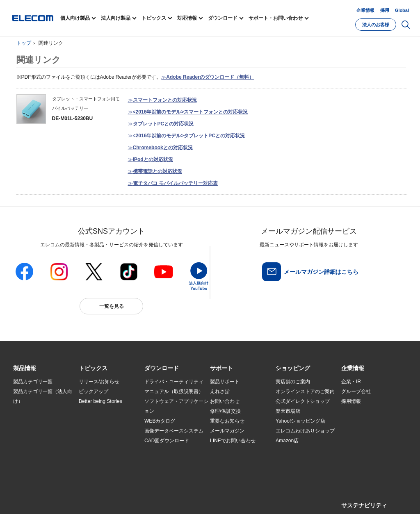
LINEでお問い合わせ (233, 441)
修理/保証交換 (225, 411)
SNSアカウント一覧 (32, 499)
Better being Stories (100, 401)
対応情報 (187, 18)
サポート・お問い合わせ (276, 18)
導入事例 (23, 441)
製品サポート (225, 382)
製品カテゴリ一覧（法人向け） (43, 396)
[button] (93, 368)
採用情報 (351, 401)
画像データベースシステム (174, 431)
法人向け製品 (116, 18)
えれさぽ (220, 391)
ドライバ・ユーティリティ (174, 382)
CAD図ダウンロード (167, 441)
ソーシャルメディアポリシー (198, 498)
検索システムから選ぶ (103, 451)
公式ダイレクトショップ (303, 401)
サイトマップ (71, 498)
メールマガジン (227, 431)
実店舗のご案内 (293, 382)
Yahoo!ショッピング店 (300, 421)
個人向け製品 (75, 18)
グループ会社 (356, 391)
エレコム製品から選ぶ (103, 441)
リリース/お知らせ (99, 382)
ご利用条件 (103, 498)
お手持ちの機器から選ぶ (106, 431)
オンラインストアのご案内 (305, 391)
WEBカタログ (160, 421)
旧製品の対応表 (96, 461)
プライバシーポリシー (142, 498)
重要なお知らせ (227, 421)
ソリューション (30, 431)
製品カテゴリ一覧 (33, 382)
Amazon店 (287, 441)
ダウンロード (223, 18)
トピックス (154, 18)
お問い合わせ (225, 401)
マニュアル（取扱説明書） (174, 391)
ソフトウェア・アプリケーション (176, 406)
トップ (24, 43)
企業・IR (351, 382)
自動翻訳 (274, 498)
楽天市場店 (288, 411)
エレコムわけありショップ (305, 431)
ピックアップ (94, 391)
